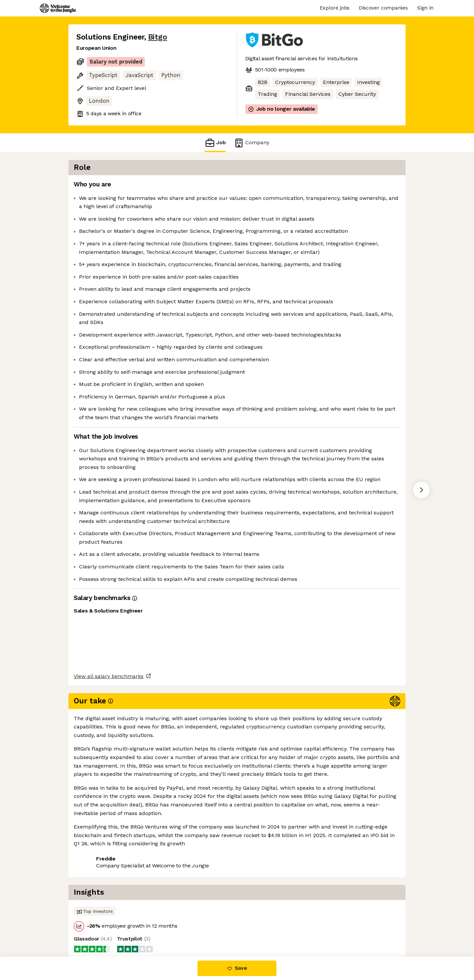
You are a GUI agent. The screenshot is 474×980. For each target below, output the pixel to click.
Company (251, 143)
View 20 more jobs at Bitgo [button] (157, 929)
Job (215, 143)
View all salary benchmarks (109, 904)
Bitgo (158, 37)
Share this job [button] (94, 929)
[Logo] (58, 8)
